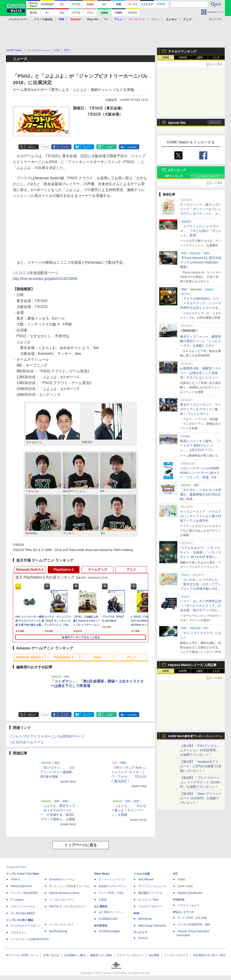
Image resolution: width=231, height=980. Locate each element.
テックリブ (140, 932)
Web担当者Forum (21, 886)
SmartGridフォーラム (62, 879)
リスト (45, 147)
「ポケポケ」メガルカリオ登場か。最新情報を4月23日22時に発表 (201, 494)
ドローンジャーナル (23, 906)
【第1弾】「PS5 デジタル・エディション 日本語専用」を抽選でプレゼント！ (200, 750)
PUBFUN (179, 900)
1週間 (200, 58)
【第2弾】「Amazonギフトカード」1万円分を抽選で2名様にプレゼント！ (201, 766)
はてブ (87, 147)
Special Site (177, 123)
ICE (175, 874)
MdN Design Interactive (152, 926)
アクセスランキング (182, 51)
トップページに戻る (81, 845)
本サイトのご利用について (22, 955)
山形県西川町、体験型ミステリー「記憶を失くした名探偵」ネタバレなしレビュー (201, 373)
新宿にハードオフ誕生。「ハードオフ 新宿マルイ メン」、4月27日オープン (201, 445)
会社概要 (154, 955)
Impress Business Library (64, 893)
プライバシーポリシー (130, 955)
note (110, 147)
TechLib (143, 938)
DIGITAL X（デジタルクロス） (68, 906)
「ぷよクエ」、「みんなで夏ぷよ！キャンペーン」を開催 (129, 810)
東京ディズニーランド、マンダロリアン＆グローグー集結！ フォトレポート (201, 409)
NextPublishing (58, 931)
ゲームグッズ (97, 570)
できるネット (19, 932)
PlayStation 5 (64, 570)
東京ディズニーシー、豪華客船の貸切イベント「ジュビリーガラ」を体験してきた (201, 341)
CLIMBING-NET (108, 919)
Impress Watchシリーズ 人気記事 (192, 665)
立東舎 (103, 900)
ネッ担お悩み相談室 (23, 913)
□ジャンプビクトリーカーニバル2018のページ (47, 736)
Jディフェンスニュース (152, 886)
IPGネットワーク (184, 912)
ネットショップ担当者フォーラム (69, 886)
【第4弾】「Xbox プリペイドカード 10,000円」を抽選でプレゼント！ (201, 798)
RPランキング (174, 176)
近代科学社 (101, 926)
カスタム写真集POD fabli (194, 925)
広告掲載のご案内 (75, 955)
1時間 (166, 58)
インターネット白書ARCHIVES (30, 939)
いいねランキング (208, 176)
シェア (64, 147)
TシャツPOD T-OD (111, 893)
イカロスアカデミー (150, 906)
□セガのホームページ (27, 742)
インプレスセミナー (61, 900)
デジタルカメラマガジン (25, 926)
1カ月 (216, 58)
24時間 (182, 58)
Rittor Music (102, 874)
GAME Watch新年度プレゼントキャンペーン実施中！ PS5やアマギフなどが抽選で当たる (195, 737)
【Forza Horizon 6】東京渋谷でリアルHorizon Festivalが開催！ (201, 262)
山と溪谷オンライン (111, 912)
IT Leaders (17, 900)
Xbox (97, 657)
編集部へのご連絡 (101, 955)
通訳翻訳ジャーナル (150, 893)
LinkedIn (132, 147)
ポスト (32, 147)
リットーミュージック (112, 879)
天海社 (182, 879)
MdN (136, 913)
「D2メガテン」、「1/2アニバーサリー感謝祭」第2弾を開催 (58, 772)
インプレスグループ (176, 955)
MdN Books (145, 919)
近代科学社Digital (109, 931)
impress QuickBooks (190, 893)
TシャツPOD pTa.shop (192, 918)
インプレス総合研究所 (24, 893)
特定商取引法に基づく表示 (209, 955)
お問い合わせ (51, 955)
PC (106, 19)
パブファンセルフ (188, 905)
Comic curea (185, 886)
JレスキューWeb (148, 900)
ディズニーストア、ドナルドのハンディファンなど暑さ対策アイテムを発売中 (201, 516)
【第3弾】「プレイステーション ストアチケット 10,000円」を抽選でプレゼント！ (200, 782)
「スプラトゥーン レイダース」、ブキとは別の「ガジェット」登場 (201, 231)
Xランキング (177, 170)
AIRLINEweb (146, 879)
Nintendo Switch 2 (30, 570)
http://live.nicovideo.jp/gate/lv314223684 (45, 279)
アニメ (131, 570)
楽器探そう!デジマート (112, 886)
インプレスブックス (61, 925)
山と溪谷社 (101, 906)
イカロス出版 (142, 874)
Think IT (15, 879)
